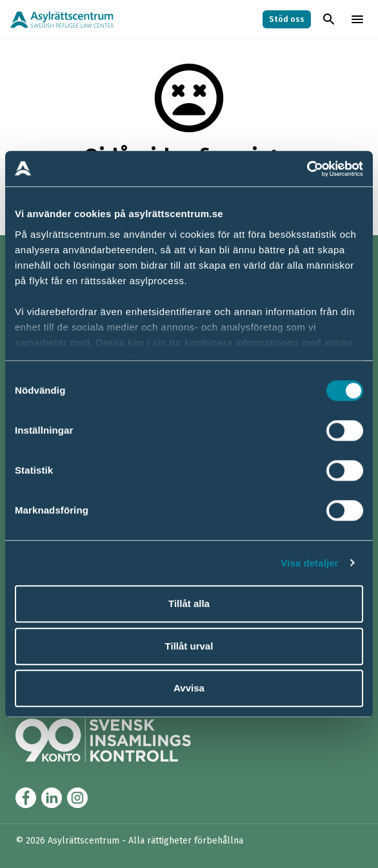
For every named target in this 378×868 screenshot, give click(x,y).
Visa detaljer (309, 563)
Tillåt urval (189, 646)
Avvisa (189, 688)
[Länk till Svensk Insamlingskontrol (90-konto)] (119, 740)
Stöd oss (287, 19)
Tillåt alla (189, 603)
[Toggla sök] (329, 19)
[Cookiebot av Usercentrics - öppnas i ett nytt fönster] (307, 169)
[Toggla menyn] (357, 19)
